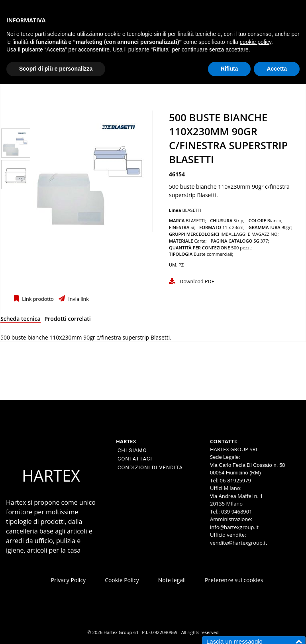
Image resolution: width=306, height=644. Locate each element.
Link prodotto (37, 299)
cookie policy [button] (256, 42)
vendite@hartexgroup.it (238, 543)
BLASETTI (192, 210)
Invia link (78, 299)
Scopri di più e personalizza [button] (56, 69)
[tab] (21, 320)
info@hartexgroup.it (234, 527)
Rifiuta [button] (229, 69)
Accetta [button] (277, 69)
